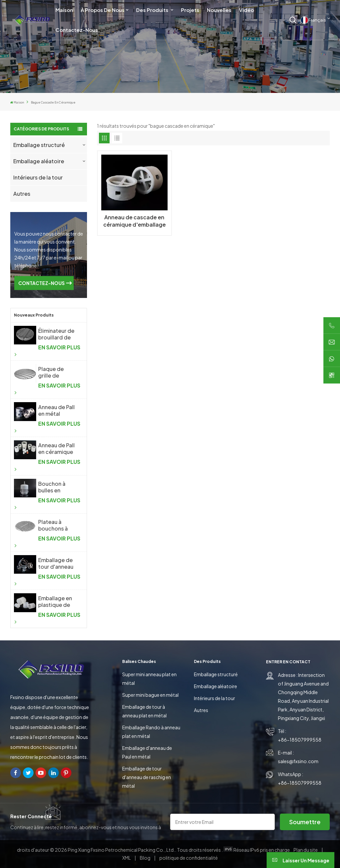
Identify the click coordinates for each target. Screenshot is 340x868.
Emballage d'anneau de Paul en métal (147, 752)
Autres (22, 194)
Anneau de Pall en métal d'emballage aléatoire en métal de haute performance (57, 410)
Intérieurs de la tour (38, 177)
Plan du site (306, 850)
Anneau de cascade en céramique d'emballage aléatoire (134, 221)
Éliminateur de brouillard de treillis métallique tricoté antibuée (56, 334)
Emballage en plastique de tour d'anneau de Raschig (56, 602)
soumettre (305, 822)
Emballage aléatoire (39, 161)
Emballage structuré (39, 145)
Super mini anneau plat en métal (149, 679)
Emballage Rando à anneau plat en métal (151, 732)
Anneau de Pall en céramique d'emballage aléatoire (56, 449)
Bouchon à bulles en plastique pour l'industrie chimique (57, 487)
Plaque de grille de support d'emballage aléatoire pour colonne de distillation (56, 372)
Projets (190, 10)
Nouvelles (219, 10)
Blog (145, 858)
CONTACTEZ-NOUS (42, 283)
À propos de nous (103, 10)
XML (127, 858)
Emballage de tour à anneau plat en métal (144, 711)
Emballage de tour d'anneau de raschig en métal (147, 777)
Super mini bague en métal (150, 695)
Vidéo (247, 10)
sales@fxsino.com (298, 761)
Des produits (153, 10)
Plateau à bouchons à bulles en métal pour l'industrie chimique (57, 525)
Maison (64, 10)
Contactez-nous (77, 30)
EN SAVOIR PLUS (47, 350)
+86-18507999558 (300, 740)
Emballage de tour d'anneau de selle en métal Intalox (56, 563)
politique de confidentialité (189, 858)
